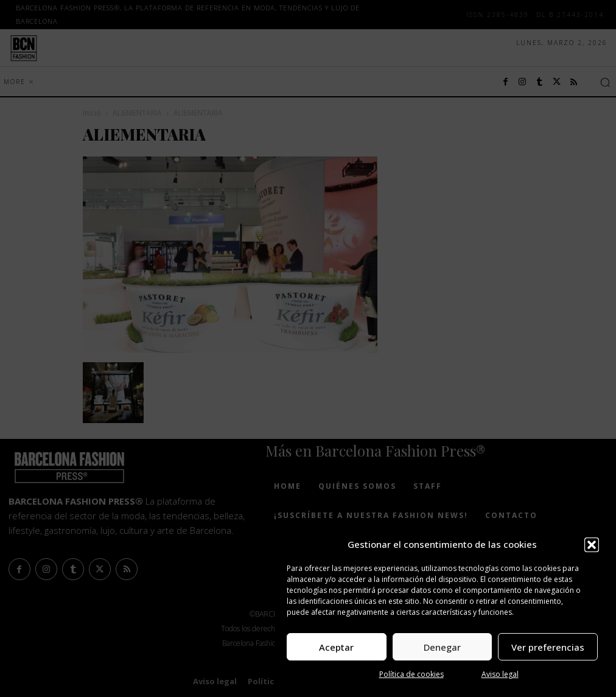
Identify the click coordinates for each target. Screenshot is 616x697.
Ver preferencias (548, 647)
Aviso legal (500, 674)
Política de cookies (411, 674)
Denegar (442, 647)
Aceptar (336, 647)
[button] (592, 545)
